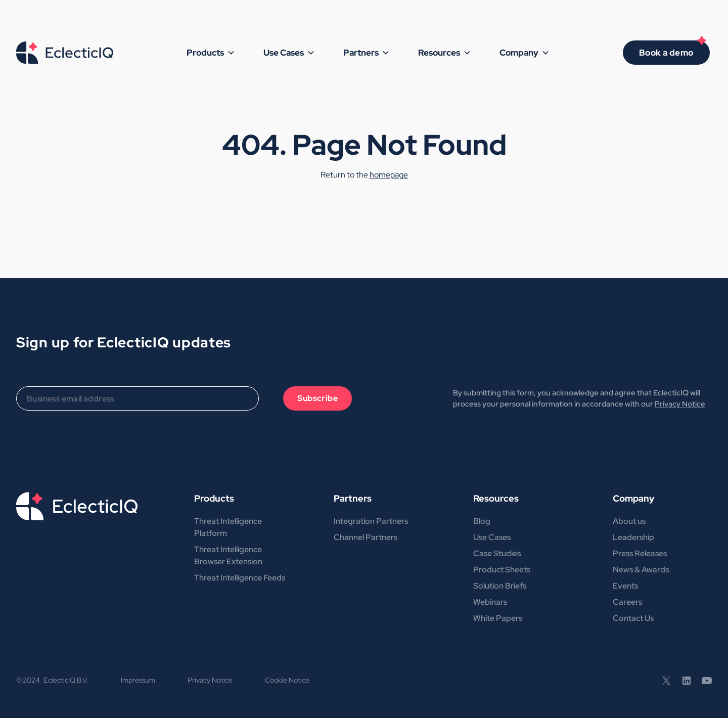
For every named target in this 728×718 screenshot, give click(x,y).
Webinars (490, 602)
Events (625, 586)
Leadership (633, 537)
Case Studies (497, 553)
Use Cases (492, 537)
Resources (496, 498)
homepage (389, 175)
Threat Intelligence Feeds (240, 578)
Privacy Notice (680, 404)
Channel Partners (366, 537)
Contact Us (633, 618)
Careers (627, 602)
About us (629, 521)
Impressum (138, 680)
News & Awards (641, 570)
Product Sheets (502, 570)
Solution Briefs (500, 586)
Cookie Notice (287, 680)
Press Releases (640, 553)
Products (214, 498)
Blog (482, 521)
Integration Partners (371, 521)
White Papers (498, 618)
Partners (353, 498)
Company (633, 498)
